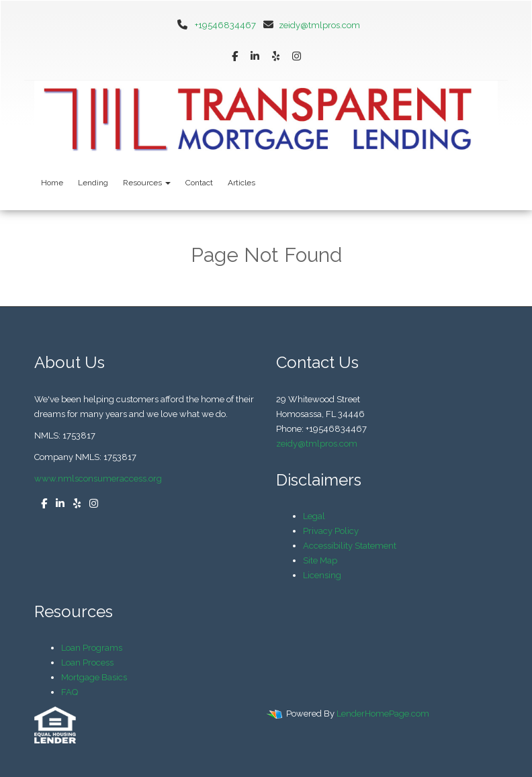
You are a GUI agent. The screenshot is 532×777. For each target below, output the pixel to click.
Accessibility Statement (350, 546)
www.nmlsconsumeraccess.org (98, 478)
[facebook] (235, 57)
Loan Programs (92, 648)
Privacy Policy (331, 531)
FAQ (70, 692)
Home (52, 183)
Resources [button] (147, 183)
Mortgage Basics (94, 677)
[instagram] (297, 57)
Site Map (320, 560)
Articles (241, 183)
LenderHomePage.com (383, 714)
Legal (314, 516)
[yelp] (276, 57)
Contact (199, 183)
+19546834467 (225, 25)
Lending (93, 183)
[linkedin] (255, 57)
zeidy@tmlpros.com (309, 25)
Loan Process (87, 662)
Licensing (322, 575)
